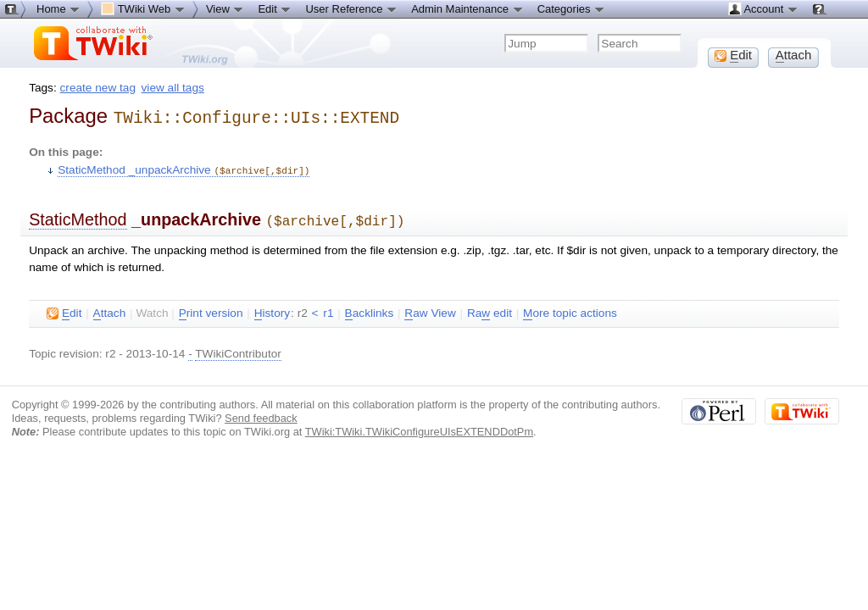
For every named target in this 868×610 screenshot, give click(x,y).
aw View (430, 308)
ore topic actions (570, 308)
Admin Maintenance (467, 8)
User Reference (351, 8)
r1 (328, 308)
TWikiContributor (238, 349)
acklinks (370, 308)
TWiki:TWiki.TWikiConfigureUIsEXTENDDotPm (419, 427)
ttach (110, 308)
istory (272, 308)
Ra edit (490, 308)
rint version (211, 308)
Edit (275, 8)
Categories (571, 8)
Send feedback (261, 413)
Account (763, 8)
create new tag (98, 88)
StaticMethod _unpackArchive (184, 167)
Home (58, 8)
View (225, 8)
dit (64, 308)
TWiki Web (143, 8)
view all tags (173, 88)
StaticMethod (78, 216)
